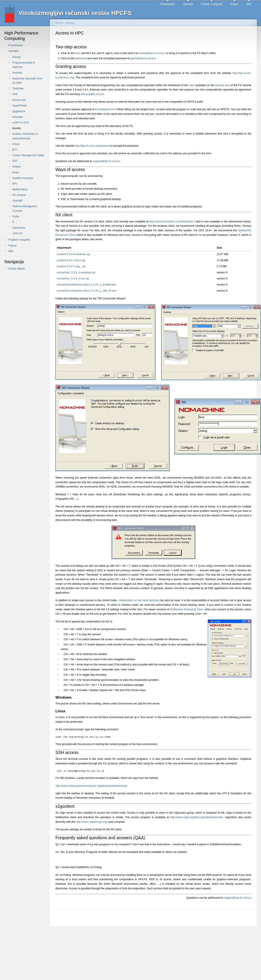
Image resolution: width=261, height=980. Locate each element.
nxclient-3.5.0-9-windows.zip (73, 254)
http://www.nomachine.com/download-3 (172, 222)
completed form (106, 109)
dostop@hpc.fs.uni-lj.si (152, 53)
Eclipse (16, 167)
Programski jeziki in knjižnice (24, 65)
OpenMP (17, 201)
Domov (59, 23)
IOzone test (19, 100)
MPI (15, 184)
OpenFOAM (19, 106)
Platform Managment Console (24, 209)
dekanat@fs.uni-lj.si (93, 94)
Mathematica (20, 189)
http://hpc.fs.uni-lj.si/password (92, 146)
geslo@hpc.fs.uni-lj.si (143, 58)
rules (192, 85)
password (81, 58)
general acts (222, 85)
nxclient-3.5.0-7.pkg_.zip (71, 266)
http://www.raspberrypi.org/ (92, 822)
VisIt (15, 94)
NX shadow (19, 195)
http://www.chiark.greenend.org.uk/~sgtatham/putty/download (91, 786)
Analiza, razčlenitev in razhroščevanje (25, 136)
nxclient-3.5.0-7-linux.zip (71, 260)
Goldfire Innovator (23, 178)
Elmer (16, 172)
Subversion (19, 228)
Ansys (16, 144)
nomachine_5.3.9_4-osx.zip (73, 279)
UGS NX (17, 233)
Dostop (16, 57)
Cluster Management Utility (28, 155)
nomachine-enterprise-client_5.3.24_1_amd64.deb (86, 285)
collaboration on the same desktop (139, 600)
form (78, 53)
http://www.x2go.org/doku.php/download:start (197, 817)
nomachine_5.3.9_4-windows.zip (76, 272)
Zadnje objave (17, 269)
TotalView (18, 89)
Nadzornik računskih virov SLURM (27, 81)
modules (17, 73)
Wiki (249, 4)
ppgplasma (19, 111)
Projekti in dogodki (212, 4)
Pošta (16, 217)
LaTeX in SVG (20, 123)
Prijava (234, 4)
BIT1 (15, 150)
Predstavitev (168, 4)
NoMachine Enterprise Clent (187, 609)
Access (16, 128)
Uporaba (188, 4)
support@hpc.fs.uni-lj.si (107, 161)
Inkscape (17, 117)
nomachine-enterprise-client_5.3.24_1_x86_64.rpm (87, 291)
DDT (15, 161)
